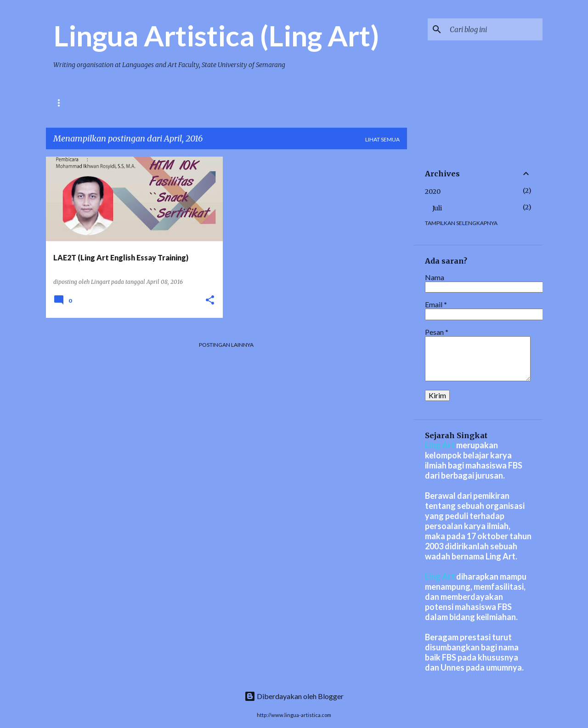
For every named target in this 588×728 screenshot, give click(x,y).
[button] (210, 301)
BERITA (101, 103)
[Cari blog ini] (494, 29)
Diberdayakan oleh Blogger (294, 696)
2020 (433, 192)
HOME (62, 103)
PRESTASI (144, 103)
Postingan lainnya (226, 345)
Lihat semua (382, 139)
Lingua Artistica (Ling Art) (216, 35)
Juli (437, 208)
